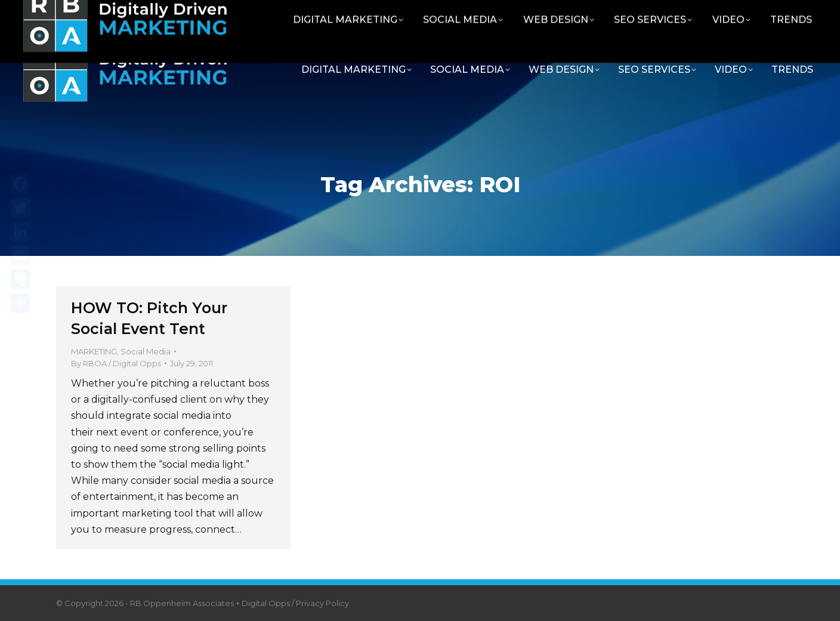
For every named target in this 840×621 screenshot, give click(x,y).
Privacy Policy (322, 603)
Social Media (146, 351)
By (116, 363)
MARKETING (94, 351)
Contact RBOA (672, 13)
